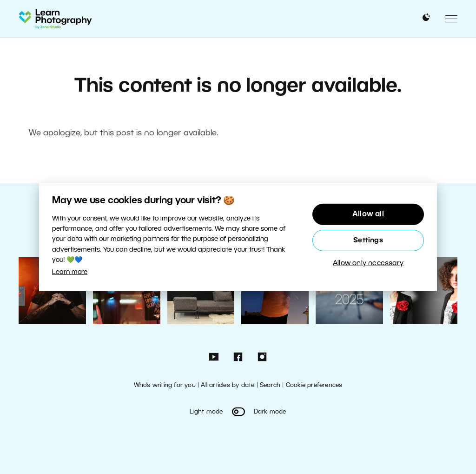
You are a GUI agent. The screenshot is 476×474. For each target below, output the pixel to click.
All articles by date (228, 385)
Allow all (368, 214)
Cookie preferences (314, 385)
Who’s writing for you (165, 385)
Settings (368, 240)
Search (270, 385)
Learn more (70, 272)
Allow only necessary (368, 263)
